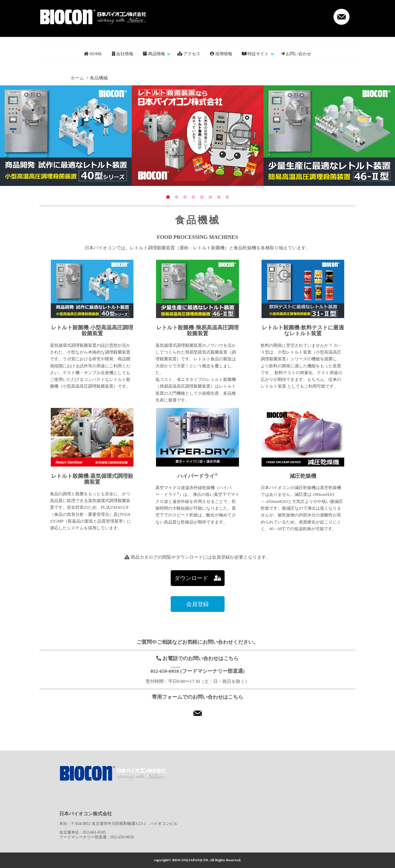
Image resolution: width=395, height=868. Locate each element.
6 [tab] (210, 197)
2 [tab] (176, 197)
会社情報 (123, 54)
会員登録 (197, 604)
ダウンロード (198, 578)
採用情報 (221, 54)
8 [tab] (227, 197)
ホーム (77, 78)
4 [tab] (193, 197)
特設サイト (255, 54)
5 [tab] (202, 197)
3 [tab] (185, 197)
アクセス (189, 54)
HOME (93, 54)
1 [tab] (168, 197)
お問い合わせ (296, 54)
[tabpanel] (66, 136)
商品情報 (154, 54)
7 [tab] (219, 197)
